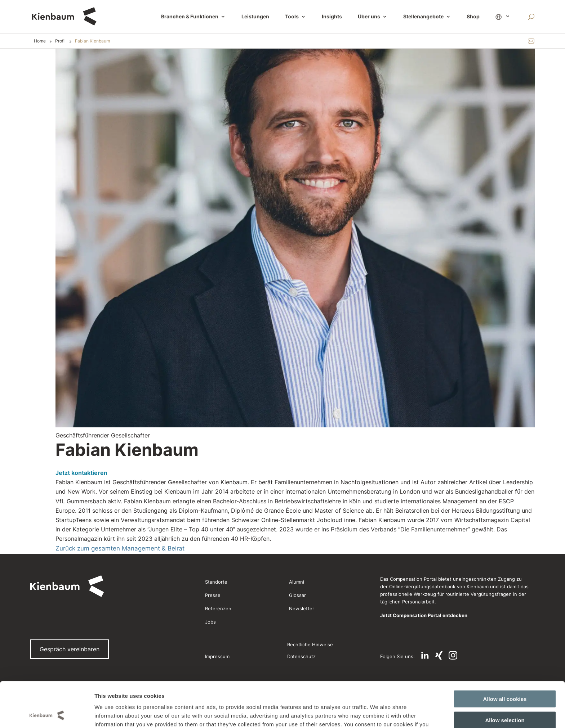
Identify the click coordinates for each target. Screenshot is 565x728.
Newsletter (302, 608)
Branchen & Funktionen (190, 17)
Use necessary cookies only (505, 698)
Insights (332, 17)
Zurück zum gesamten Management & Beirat (120, 548)
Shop (473, 17)
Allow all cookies (505, 656)
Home (40, 41)
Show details (371, 714)
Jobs (210, 622)
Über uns (369, 17)
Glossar (297, 595)
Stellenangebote (423, 17)
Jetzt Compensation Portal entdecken (424, 615)
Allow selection (505, 677)
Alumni (297, 582)
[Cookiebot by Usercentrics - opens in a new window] (47, 714)
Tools (292, 17)
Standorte (216, 582)
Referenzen (218, 608)
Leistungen (255, 17)
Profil (60, 41)
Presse (213, 595)
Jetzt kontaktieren (81, 473)
